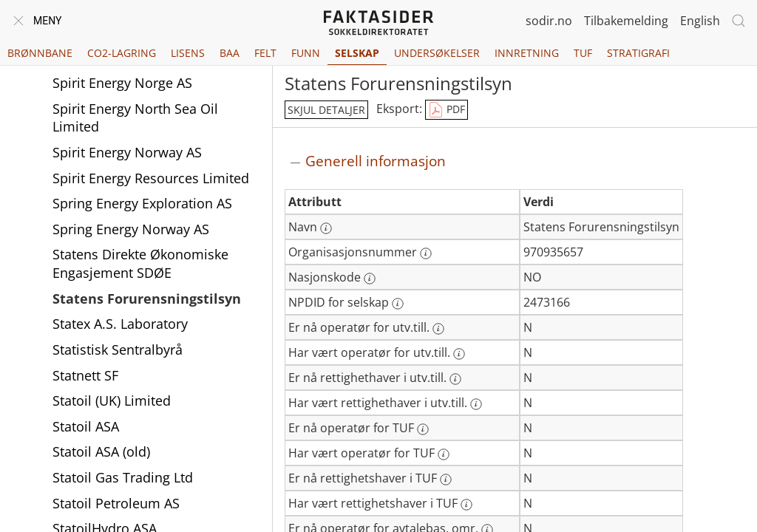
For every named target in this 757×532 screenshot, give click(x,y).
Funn (306, 53)
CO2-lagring (122, 53)
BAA (230, 53)
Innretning (527, 53)
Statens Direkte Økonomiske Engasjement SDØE (140, 284)
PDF (447, 110)
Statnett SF (85, 396)
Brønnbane (40, 53)
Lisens (188, 53)
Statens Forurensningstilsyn (147, 319)
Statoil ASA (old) (101, 472)
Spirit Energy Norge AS (122, 103)
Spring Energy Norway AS (131, 250)
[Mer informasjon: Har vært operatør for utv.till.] (459, 354)
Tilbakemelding (626, 21)
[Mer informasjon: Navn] (326, 228)
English (700, 21)
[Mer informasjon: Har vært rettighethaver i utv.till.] (476, 404)
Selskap (357, 53)
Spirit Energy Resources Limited (151, 199)
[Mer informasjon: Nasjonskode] (370, 279)
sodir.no (549, 21)
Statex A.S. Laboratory (120, 344)
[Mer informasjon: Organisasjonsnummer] (426, 253)
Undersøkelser (437, 53)
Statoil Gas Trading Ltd (123, 498)
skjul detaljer (326, 110)
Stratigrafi (638, 53)
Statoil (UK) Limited (112, 421)
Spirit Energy (92, 78)
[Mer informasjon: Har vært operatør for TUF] (444, 454)
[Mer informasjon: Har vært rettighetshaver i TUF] (466, 505)
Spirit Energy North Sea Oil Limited (135, 139)
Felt (265, 53)
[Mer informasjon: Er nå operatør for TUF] (423, 429)
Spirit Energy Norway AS (127, 173)
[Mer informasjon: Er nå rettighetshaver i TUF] (446, 480)
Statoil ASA (86, 447)
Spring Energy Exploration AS (142, 224)
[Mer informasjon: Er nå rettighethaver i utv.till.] (455, 379)
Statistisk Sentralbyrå (118, 370)
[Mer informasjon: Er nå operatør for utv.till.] (438, 329)
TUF (583, 53)
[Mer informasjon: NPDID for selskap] (398, 304)
